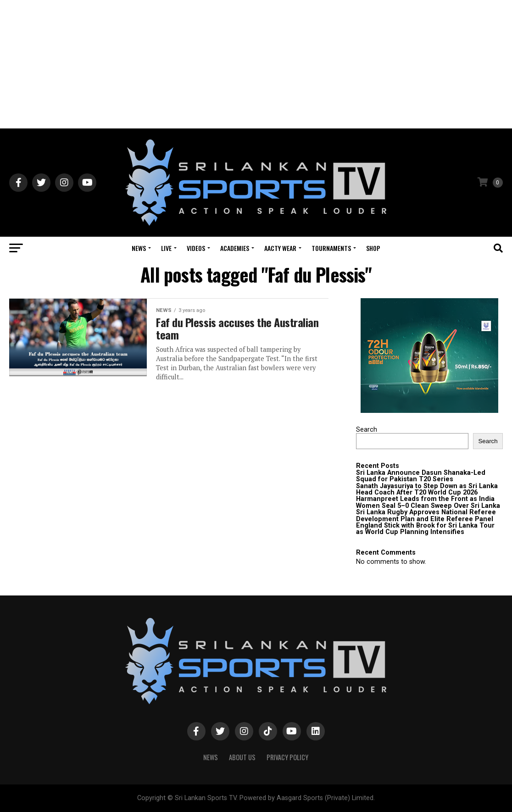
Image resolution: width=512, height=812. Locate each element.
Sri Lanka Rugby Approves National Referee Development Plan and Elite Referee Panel (426, 515)
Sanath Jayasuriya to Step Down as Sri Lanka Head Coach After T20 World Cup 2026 (427, 489)
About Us (242, 757)
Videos (196, 248)
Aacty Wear (280, 248)
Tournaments (331, 248)
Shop (373, 248)
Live (166, 248)
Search (367, 430)
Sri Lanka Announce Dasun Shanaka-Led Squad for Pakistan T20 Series (421, 476)
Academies (235, 248)
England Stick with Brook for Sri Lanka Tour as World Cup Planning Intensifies (425, 529)
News (139, 248)
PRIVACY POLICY (287, 757)
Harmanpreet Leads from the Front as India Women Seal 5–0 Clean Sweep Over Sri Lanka (428, 502)
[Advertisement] (256, 64)
